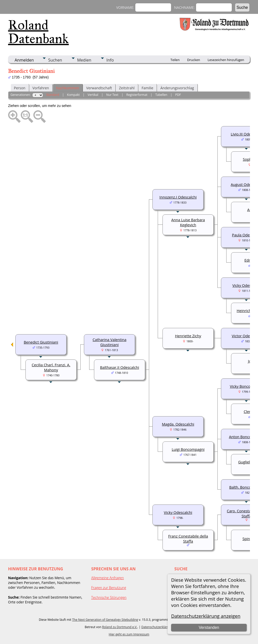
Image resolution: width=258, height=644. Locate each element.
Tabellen (161, 95)
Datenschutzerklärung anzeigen (206, 616)
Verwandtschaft (99, 88)
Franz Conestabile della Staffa (188, 539)
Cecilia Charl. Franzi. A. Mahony (51, 367)
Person (20, 88)
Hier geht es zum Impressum (129, 634)
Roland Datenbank (38, 32)
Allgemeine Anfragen (108, 578)
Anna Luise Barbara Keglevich (188, 222)
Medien (84, 60)
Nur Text (112, 95)
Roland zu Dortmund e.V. (120, 627)
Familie (147, 88)
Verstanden (209, 627)
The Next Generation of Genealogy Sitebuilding (105, 620)
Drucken (194, 60)
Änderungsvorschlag (177, 88)
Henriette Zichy (188, 336)
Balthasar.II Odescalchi (120, 367)
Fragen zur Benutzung (109, 588)
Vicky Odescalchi (178, 512)
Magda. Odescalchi (178, 424)
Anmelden (24, 60)
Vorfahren (41, 88)
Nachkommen (68, 88)
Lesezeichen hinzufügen (226, 60)
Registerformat (137, 95)
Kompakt (73, 95)
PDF (178, 95)
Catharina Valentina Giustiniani (109, 342)
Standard (53, 95)
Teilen (175, 60)
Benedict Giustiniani (41, 342)
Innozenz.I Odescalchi (178, 197)
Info (110, 60)
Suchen (55, 60)
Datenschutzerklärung (157, 627)
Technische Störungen (109, 597)
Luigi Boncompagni (188, 449)
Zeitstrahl (127, 88)
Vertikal (93, 95)
